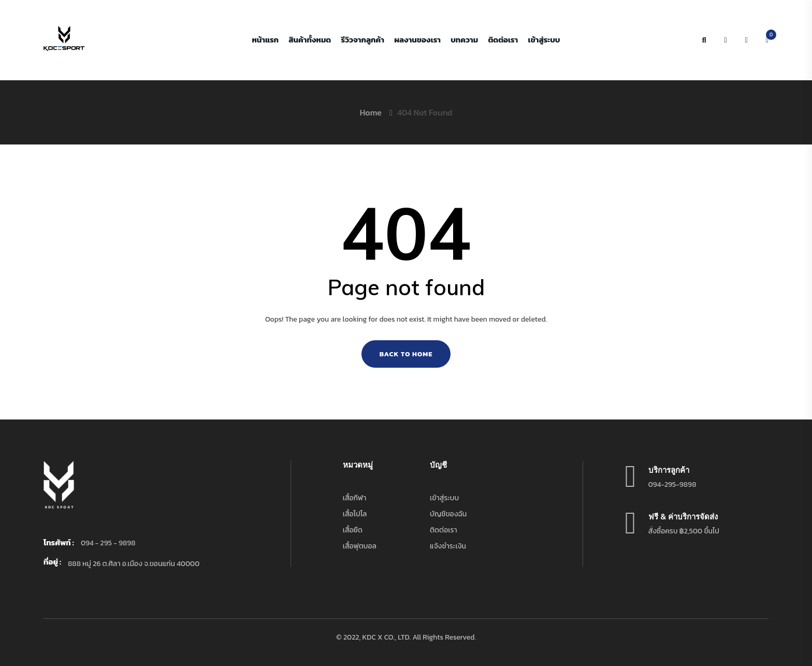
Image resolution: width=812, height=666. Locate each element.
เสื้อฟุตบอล (360, 546)
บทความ (464, 40)
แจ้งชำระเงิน (448, 546)
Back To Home (406, 354)
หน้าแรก (265, 40)
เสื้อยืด (353, 530)
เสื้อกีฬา (355, 498)
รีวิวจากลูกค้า (362, 40)
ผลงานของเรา (417, 40)
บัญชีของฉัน (448, 514)
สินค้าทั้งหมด (310, 40)
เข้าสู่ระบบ (544, 40)
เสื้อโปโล (355, 514)
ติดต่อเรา (503, 40)
